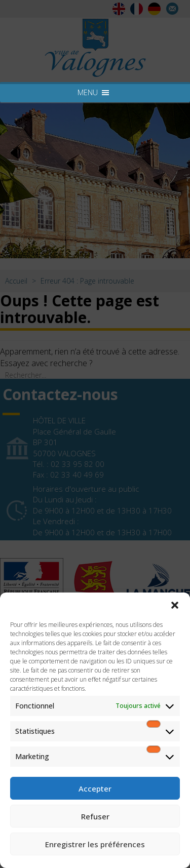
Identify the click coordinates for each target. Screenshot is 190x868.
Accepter (95, 788)
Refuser (95, 816)
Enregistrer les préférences (95, 844)
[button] (175, 605)
